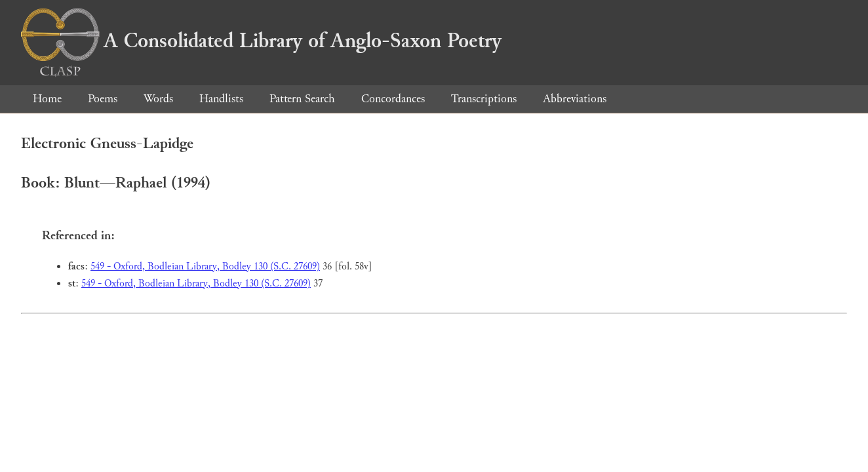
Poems (103, 99)
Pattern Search (302, 99)
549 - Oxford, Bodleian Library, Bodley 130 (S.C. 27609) (205, 266)
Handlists (221, 99)
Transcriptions (484, 99)
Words (158, 99)
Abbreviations (575, 99)
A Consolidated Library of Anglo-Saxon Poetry (261, 41)
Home (47, 99)
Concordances (393, 99)
